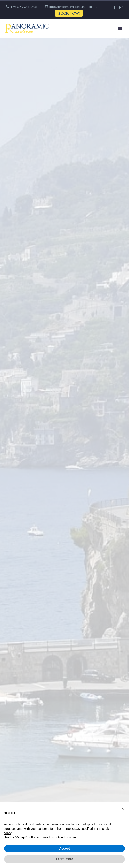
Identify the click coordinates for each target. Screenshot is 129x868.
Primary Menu (120, 28)
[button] (123, 809)
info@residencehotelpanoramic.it (73, 7)
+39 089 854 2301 (24, 7)
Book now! (69, 13)
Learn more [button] (64, 859)
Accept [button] (64, 848)
